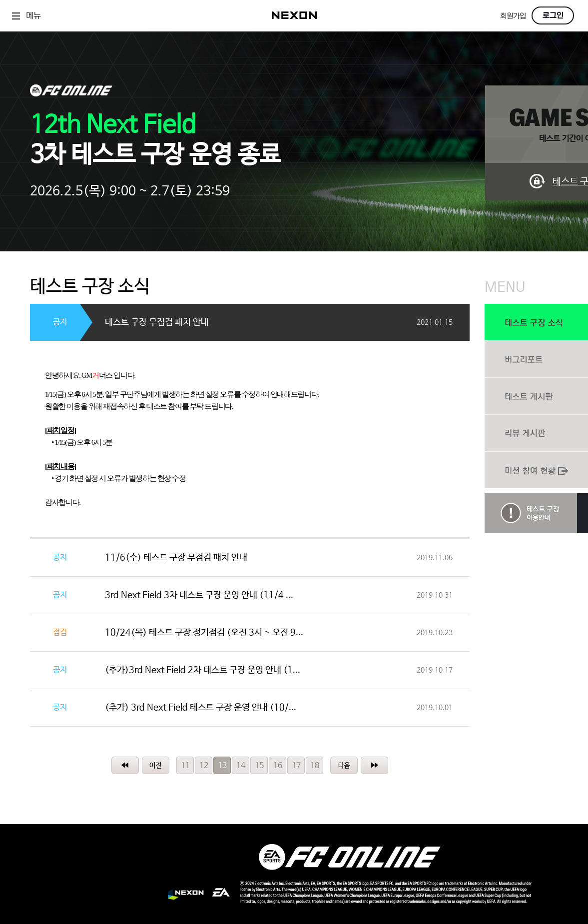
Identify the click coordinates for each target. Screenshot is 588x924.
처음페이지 (125, 765)
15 (259, 766)
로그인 (553, 15)
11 (185, 766)
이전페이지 (156, 765)
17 (296, 766)
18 (315, 766)
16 (278, 766)
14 (241, 766)
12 (204, 766)
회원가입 (513, 16)
